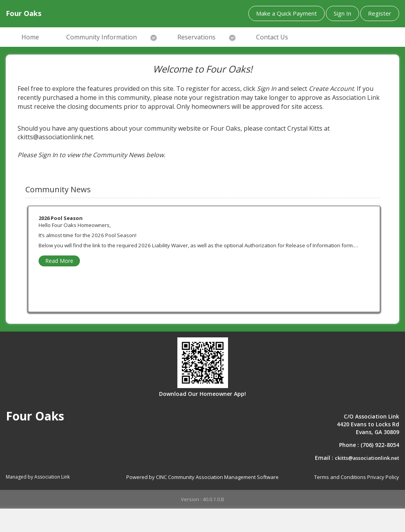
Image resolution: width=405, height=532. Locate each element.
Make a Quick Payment (287, 13)
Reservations (196, 37)
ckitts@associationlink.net (367, 458)
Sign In (342, 13)
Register (380, 13)
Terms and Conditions (340, 477)
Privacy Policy (383, 477)
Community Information (102, 37)
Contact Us (272, 37)
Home (30, 37)
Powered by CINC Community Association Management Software (202, 477)
